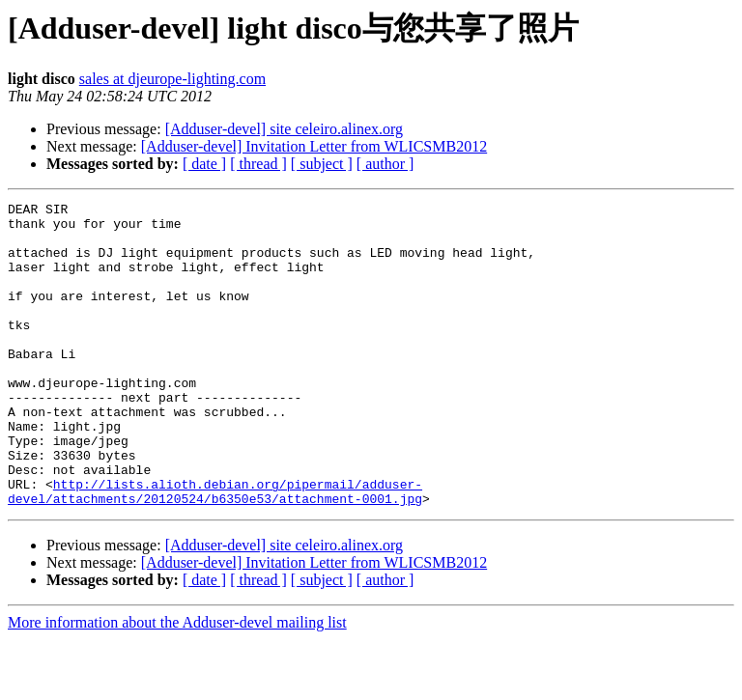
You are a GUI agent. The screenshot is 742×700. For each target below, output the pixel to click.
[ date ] (204, 164)
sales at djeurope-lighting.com (172, 79)
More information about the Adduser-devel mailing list (177, 683)
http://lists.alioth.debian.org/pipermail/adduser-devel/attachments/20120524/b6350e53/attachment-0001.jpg (215, 550)
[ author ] (385, 164)
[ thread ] (258, 164)
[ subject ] (322, 164)
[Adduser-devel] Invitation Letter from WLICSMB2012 (314, 146)
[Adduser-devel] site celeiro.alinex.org (284, 129)
